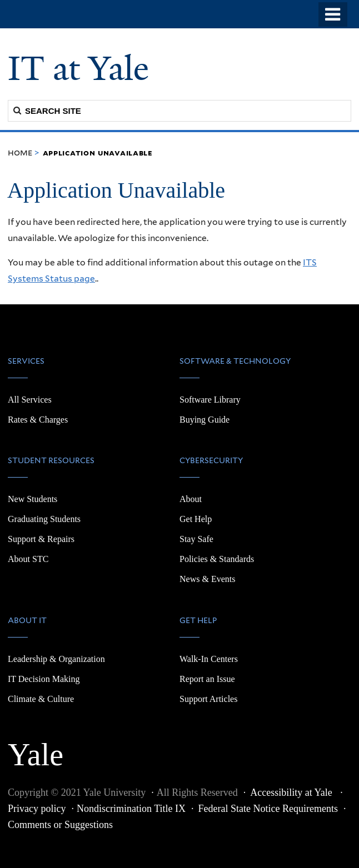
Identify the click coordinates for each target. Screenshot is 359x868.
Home (20, 152)
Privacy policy (37, 809)
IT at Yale (78, 68)
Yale (36, 749)
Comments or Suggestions (60, 825)
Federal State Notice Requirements (268, 809)
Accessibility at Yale (292, 792)
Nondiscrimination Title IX (131, 809)
